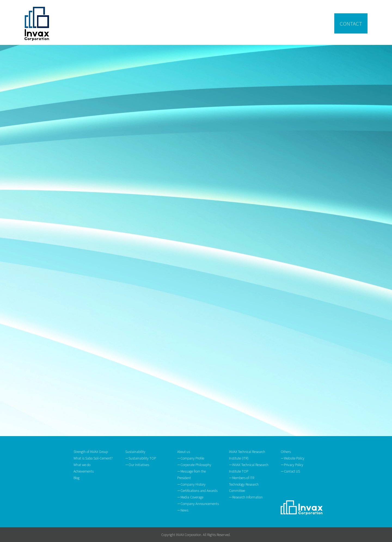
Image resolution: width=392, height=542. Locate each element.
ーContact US (290, 471)
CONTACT (351, 23)
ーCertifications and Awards (197, 490)
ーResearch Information (246, 497)
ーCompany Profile (191, 458)
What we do (82, 465)
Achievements (84, 471)
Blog (76, 478)
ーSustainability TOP (141, 458)
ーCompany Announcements (198, 503)
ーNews (183, 510)
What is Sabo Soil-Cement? (93, 458)
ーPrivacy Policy (292, 465)
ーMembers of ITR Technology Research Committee (244, 484)
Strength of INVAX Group (91, 451)
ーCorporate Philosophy (194, 465)
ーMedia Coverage (190, 497)
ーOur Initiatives (137, 465)
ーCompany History (191, 484)
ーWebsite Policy (293, 458)
